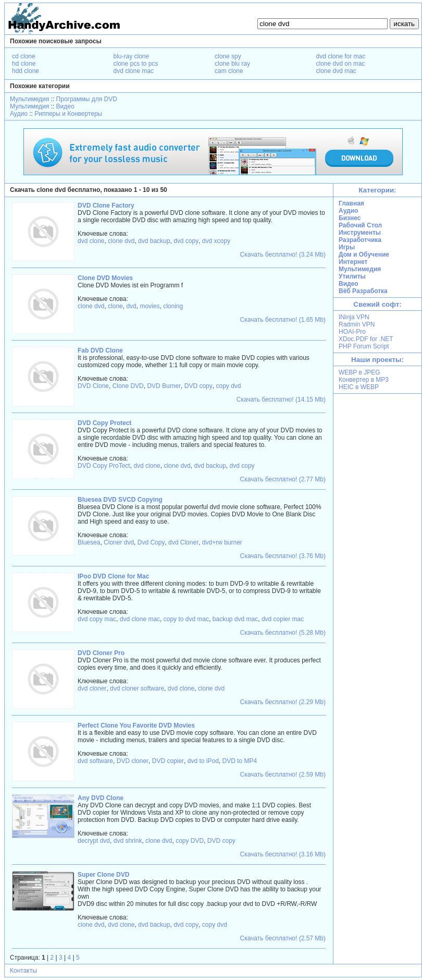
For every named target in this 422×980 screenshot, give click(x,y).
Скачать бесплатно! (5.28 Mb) (283, 633)
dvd (131, 306)
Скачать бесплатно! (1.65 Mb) (283, 320)
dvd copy (186, 241)
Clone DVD (128, 386)
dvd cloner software (137, 688)
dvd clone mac (134, 71)
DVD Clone (93, 386)
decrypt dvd (94, 841)
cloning (173, 306)
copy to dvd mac (186, 619)
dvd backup (154, 241)
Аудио (19, 114)
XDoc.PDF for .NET (366, 339)
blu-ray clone (132, 56)
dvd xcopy (216, 241)
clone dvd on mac (341, 64)
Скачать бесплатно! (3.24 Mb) (283, 255)
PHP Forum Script (364, 346)
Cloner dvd (119, 542)
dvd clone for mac (341, 56)
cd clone (24, 56)
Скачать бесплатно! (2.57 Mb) (283, 938)
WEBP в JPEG (359, 372)
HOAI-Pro (352, 332)
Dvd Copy (151, 542)
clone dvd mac (336, 71)
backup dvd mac (235, 619)
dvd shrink (128, 841)
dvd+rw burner (222, 542)
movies (150, 306)
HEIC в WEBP (359, 387)
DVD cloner (133, 761)
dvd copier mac (283, 619)
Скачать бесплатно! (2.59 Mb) (283, 775)
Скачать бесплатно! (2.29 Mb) (283, 702)
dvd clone (91, 241)
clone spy (228, 56)
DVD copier (168, 761)
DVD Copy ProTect (104, 466)
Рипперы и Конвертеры (68, 114)
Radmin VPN (357, 324)
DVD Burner (164, 386)
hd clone (24, 64)
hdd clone (26, 71)
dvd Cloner (183, 542)
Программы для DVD (87, 99)
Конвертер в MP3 (364, 380)
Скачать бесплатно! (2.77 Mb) (283, 479)
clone (115, 306)
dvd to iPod (203, 761)
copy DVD (190, 841)
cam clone (229, 71)
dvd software (95, 761)
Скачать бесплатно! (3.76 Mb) (283, 556)
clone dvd (121, 241)
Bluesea (89, 542)
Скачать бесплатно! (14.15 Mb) (281, 400)
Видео (65, 106)
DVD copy (198, 386)
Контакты (23, 971)
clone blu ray (232, 64)
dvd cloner (92, 688)
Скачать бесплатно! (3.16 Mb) (283, 854)
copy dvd (228, 386)
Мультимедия (29, 99)
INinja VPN (354, 317)
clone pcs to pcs (136, 64)
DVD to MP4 (240, 761)
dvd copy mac (97, 619)
